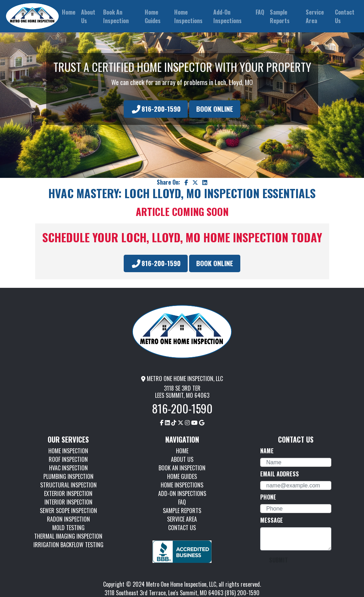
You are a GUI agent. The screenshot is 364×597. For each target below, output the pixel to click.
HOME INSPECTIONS (182, 485)
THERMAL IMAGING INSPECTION (68, 536)
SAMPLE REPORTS (182, 511)
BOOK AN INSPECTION (182, 468)
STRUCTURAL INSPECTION (68, 485)
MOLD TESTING (68, 528)
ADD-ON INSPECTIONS (182, 493)
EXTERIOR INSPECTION (68, 493)
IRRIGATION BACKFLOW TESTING (68, 545)
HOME (182, 451)
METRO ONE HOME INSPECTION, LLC (182, 379)
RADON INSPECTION (68, 519)
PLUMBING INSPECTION (68, 476)
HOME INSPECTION (68, 451)
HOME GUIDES (182, 476)
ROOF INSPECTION (68, 459)
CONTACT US (182, 528)
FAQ (182, 502)
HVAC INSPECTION (68, 468)
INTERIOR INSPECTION (68, 502)
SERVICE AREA (182, 519)
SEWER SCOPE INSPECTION (68, 511)
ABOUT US (182, 459)
